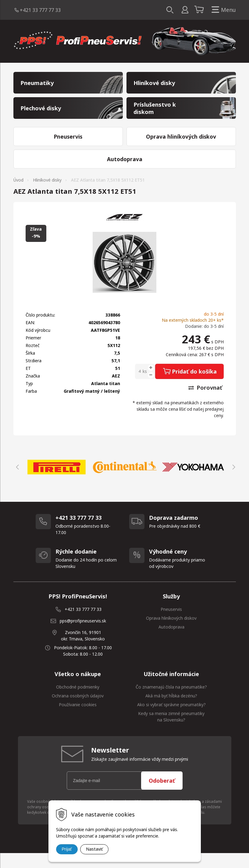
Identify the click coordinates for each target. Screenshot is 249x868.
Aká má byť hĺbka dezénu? (171, 710)
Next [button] (233, 482)
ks (145, 386)
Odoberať (162, 795)
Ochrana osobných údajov (78, 710)
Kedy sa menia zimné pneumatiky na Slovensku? (171, 731)
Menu (222, 10)
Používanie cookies (78, 719)
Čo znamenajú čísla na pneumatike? (171, 701)
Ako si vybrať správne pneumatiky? (171, 719)
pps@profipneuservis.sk (83, 635)
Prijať (67, 849)
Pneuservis (171, 624)
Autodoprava (171, 641)
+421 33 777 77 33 (40, 10)
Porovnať (205, 402)
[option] (57, 482)
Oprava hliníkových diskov (171, 633)
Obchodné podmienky (78, 701)
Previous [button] (16, 482)
